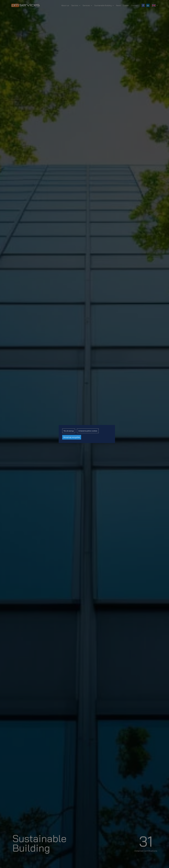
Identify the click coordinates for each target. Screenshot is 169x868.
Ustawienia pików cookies (88, 431)
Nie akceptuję (69, 431)
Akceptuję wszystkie (72, 437)
